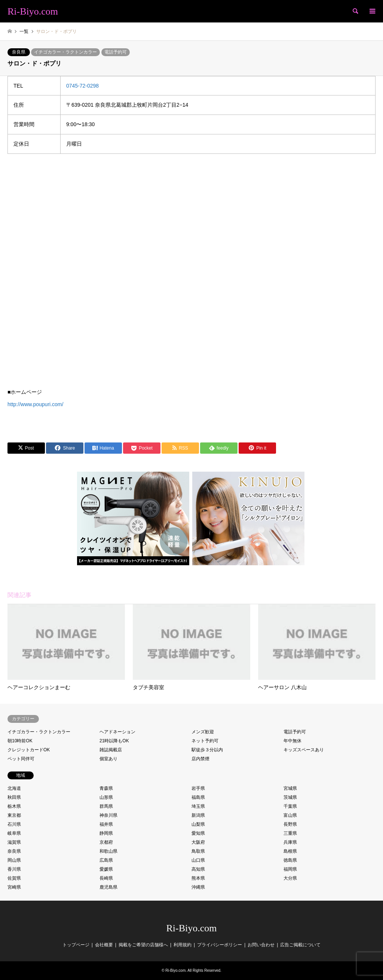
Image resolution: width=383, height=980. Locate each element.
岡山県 (14, 860)
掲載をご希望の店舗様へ (143, 945)
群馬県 (106, 806)
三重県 (290, 833)
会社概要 (104, 945)
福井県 (106, 824)
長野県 (290, 824)
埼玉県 (198, 806)
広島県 (106, 860)
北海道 (14, 788)
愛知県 (198, 833)
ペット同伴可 (21, 759)
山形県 (106, 797)
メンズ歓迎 (203, 732)
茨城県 (290, 797)
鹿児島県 (108, 887)
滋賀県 (14, 842)
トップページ (76, 945)
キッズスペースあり (304, 750)
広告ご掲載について (300, 945)
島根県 (290, 851)
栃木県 (14, 806)
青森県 (106, 788)
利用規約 (183, 945)
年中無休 (292, 741)
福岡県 (290, 869)
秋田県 (14, 797)
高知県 (198, 869)
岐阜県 (14, 833)
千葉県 (290, 806)
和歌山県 (108, 851)
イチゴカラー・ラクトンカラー (65, 52)
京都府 (106, 842)
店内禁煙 (200, 759)
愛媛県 (106, 869)
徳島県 (290, 860)
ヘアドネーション (117, 732)
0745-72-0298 (82, 86)
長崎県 (106, 878)
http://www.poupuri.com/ (35, 404)
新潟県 (198, 815)
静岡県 (106, 833)
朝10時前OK (20, 741)
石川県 (14, 824)
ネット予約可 (205, 741)
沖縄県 (198, 887)
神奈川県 (108, 815)
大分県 (290, 878)
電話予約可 (116, 52)
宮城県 (290, 788)
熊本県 (198, 878)
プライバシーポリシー (220, 945)
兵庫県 (290, 842)
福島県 (198, 797)
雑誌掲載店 (111, 750)
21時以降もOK (114, 741)
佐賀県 (14, 878)
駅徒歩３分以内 (207, 750)
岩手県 (198, 788)
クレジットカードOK (29, 750)
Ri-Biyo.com (191, 928)
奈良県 (19, 52)
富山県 (290, 815)
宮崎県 (14, 887)
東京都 (14, 815)
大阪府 (198, 842)
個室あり (108, 759)
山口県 (198, 860)
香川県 (14, 869)
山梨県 (198, 824)
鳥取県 (198, 851)
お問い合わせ (261, 945)
